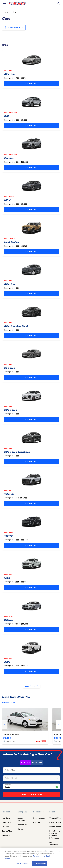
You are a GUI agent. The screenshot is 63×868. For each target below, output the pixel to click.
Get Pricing (32, 83)
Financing (6, 835)
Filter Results (14, 27)
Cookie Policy (55, 827)
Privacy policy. (39, 856)
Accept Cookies (39, 863)
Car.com (37, 822)
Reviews (5, 827)
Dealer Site (22, 825)
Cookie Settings (22, 863)
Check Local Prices (31, 794)
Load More (32, 686)
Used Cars (37, 763)
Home (6, 12)
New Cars (26, 763)
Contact (21, 829)
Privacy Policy (55, 822)
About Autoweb (21, 819)
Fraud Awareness (54, 843)
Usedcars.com (39, 818)
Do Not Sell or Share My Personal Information (55, 834)
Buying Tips (7, 831)
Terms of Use (55, 818)
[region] (31, 858)
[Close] (59, 851)
